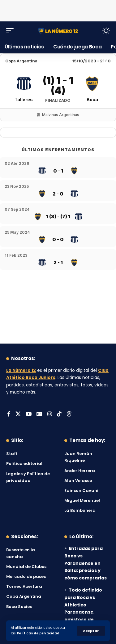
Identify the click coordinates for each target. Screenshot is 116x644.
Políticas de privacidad (38, 633)
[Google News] (39, 414)
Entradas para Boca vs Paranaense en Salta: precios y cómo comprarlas (86, 563)
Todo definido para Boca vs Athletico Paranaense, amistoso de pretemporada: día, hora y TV (83, 612)
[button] (91, 631)
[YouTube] (29, 414)
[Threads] (69, 414)
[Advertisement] (58, 9)
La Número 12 (21, 370)
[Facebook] (9, 414)
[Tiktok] (59, 414)
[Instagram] (50, 414)
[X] (18, 414)
